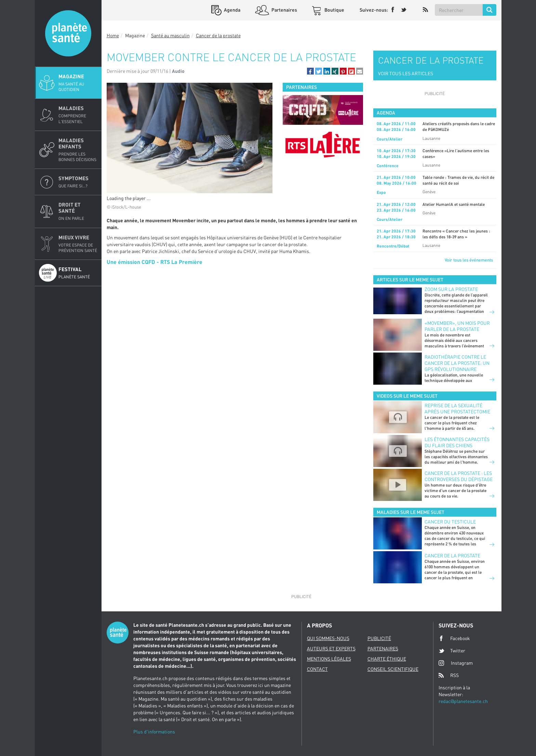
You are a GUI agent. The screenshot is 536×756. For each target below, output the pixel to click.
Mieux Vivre (78, 244)
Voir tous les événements (469, 260)
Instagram (456, 663)
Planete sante (68, 33)
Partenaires (284, 10)
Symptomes (78, 182)
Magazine (78, 83)
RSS (449, 675)
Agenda (232, 10)
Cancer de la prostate (218, 35)
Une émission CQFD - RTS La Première (155, 262)
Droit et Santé (78, 211)
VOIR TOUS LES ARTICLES (406, 73)
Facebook (454, 638)
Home (113, 35)
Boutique (334, 10)
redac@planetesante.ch (463, 701)
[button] (310, 71)
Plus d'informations (154, 732)
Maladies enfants (78, 150)
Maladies (78, 115)
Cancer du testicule (450, 522)
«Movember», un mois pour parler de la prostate (457, 326)
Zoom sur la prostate (451, 289)
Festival (78, 273)
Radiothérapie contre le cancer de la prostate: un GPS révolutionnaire (457, 363)
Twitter (452, 651)
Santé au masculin (170, 35)
